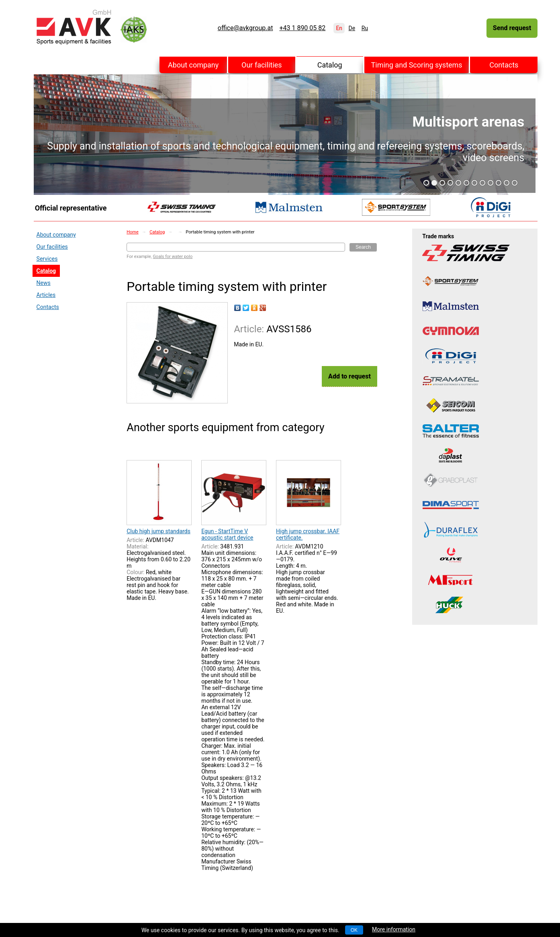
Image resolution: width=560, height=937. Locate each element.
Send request (512, 28)
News (44, 283)
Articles (46, 295)
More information (394, 929)
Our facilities (262, 65)
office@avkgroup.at (245, 28)
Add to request (349, 376)
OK (354, 930)
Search (363, 247)
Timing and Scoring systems (417, 65)
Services (47, 259)
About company (193, 65)
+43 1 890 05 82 (302, 28)
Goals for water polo (173, 257)
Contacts (504, 65)
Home (133, 232)
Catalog (330, 65)
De (352, 28)
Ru (365, 28)
